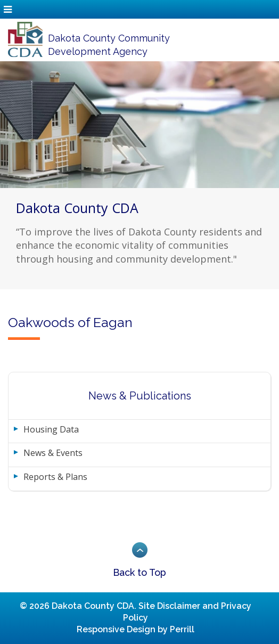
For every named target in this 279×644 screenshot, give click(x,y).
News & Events (53, 453)
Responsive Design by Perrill (136, 629)
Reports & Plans (55, 477)
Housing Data (51, 429)
